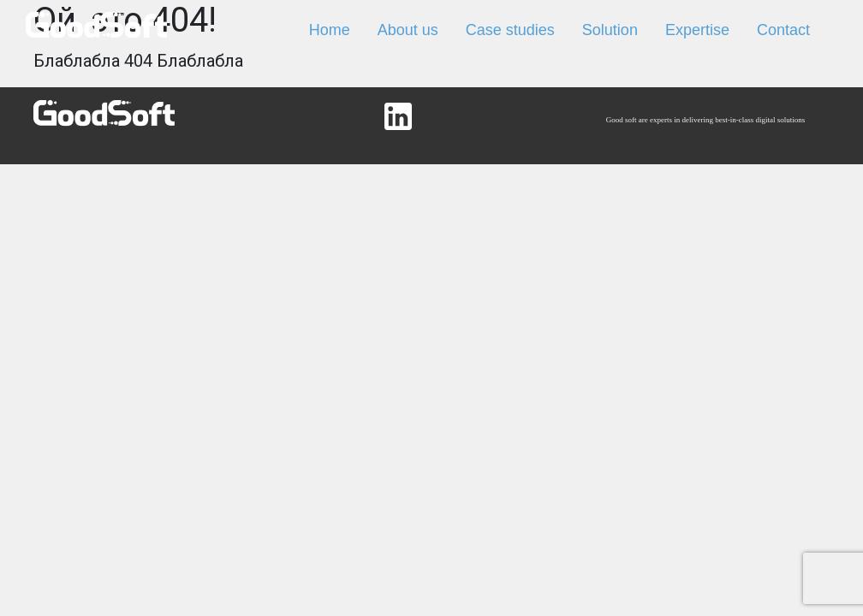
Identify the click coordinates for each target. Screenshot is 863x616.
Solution (610, 30)
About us (408, 30)
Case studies (510, 30)
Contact (783, 30)
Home (330, 30)
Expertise (697, 30)
